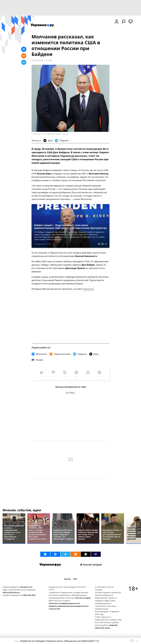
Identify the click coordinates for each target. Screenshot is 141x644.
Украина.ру (88, 289)
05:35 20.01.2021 (38, 60)
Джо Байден (70, 393)
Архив (68, 579)
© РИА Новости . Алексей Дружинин (43, 134)
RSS (75, 579)
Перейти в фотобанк (62, 134)
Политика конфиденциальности (64, 603)
